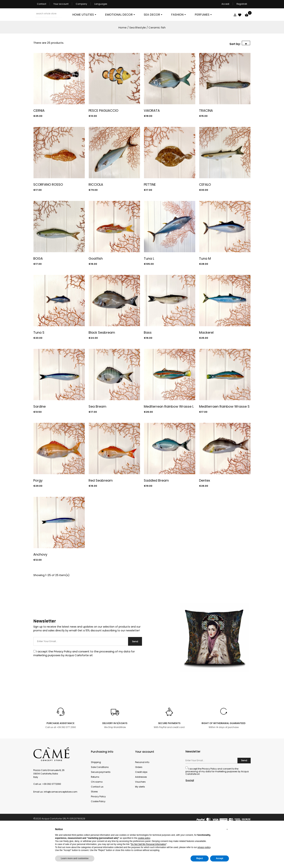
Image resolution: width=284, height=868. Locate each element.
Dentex (205, 517)
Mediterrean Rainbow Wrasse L (169, 443)
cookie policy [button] (144, 838)
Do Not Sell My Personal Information (149, 844)
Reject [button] (200, 858)
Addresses (141, 814)
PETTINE (150, 221)
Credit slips (141, 809)
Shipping (96, 799)
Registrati (242, 4)
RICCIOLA (96, 221)
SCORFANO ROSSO (48, 221)
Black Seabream (102, 369)
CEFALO (205, 221)
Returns (95, 814)
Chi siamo (97, 819)
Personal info (142, 799)
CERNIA (39, 147)
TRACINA (206, 147)
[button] (227, 829)
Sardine (39, 443)
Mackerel (206, 369)
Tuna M (205, 295)
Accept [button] (220, 858)
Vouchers (140, 819)
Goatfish (96, 295)
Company (81, 4)
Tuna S (39, 369)
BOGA (38, 295)
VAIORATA (152, 147)
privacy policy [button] (204, 847)
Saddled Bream (156, 517)
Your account (61, 4)
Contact (42, 4)
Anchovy (40, 591)
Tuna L (149, 295)
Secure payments (101, 809)
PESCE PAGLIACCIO (103, 147)
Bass (148, 369)
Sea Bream (97, 443)
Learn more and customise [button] (75, 858)
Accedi (225, 4)
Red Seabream (101, 517)
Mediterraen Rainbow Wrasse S (224, 443)
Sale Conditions (100, 804)
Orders (139, 804)
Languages (101, 4)
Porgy (38, 517)
